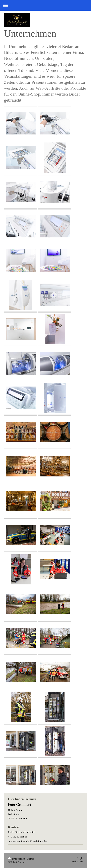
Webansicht (78, 862)
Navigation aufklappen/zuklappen (45, 5)
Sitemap (30, 859)
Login (80, 858)
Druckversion (17, 859)
